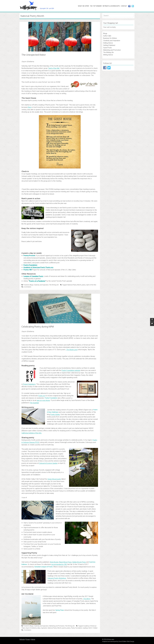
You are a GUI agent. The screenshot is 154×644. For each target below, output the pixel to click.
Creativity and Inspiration (41, 285)
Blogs (31, 285)
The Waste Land (72, 350)
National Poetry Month (74, 285)
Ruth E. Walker (93, 628)
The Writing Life (54, 285)
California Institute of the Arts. (32, 433)
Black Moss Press (65, 562)
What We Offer (83, 6)
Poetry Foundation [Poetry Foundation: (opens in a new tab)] (30, 265)
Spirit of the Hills (91, 285)
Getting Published (109, 45)
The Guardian (34, 403)
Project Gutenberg (29, 384)
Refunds (22, 639)
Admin (33, 639)
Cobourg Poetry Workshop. (57, 578)
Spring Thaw (60, 610)
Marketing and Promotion (57, 626)
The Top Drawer (96, 6)
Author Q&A (107, 36)
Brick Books (54, 562)
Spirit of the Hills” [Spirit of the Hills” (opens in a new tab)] (54, 68)
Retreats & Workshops (111, 6)
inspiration (44, 628)
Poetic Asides (55, 414)
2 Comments (26, 630)
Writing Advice (108, 55)
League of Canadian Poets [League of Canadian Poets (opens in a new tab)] (33, 276)
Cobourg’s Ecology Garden (48, 463)
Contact (124, 6)
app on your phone (43, 400)
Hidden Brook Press (79, 562)
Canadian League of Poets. (44, 567)
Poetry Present (29, 256)
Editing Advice (108, 43)
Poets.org (42, 396)
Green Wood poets (54, 479)
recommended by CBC (59, 564)
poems (64, 628)
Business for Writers (110, 38)
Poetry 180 (28, 270)
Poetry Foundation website (71, 370)
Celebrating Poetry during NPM (38, 327)
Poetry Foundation (51, 398)
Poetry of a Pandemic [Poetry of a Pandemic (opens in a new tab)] (37, 281)
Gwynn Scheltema (31, 628)
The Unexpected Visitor (34, 55)
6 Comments (26, 287)
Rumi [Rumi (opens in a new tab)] (29, 107)
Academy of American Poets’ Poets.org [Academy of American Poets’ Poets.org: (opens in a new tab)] (38, 267)
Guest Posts (107, 48)
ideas (39, 628)
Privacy (28, 639)
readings (85, 628)
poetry (84, 285)
